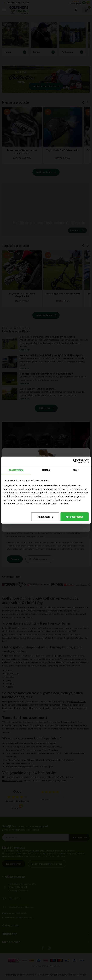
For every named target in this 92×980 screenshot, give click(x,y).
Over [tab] (76, 470)
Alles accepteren (74, 517)
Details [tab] (46, 470)
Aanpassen (45, 517)
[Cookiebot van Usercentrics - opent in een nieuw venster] (75, 461)
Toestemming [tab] (16, 470)
